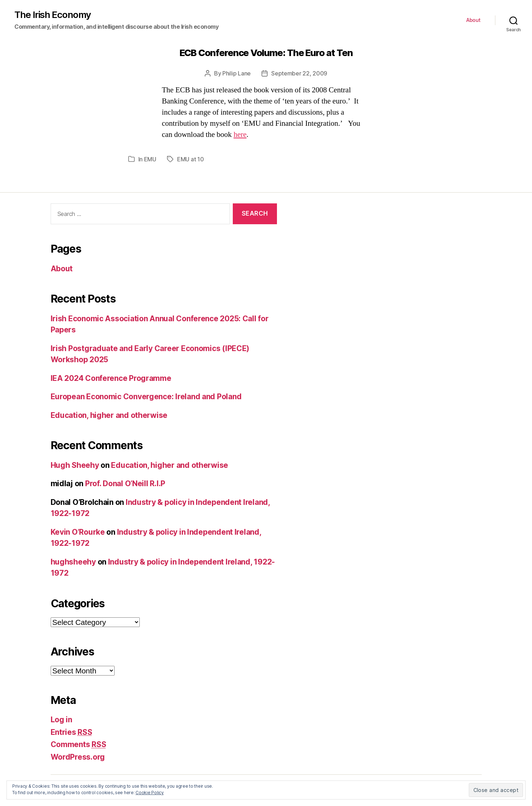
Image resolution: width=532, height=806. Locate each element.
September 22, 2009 (299, 73)
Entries (71, 732)
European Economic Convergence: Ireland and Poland (146, 397)
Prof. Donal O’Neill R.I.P (125, 483)
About (473, 20)
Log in (61, 720)
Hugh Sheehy (75, 465)
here (240, 135)
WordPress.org (78, 757)
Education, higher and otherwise (109, 415)
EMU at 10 (191, 159)
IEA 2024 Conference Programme (111, 378)
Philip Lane (237, 73)
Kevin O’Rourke (78, 532)
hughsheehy (73, 562)
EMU (150, 159)
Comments (78, 744)
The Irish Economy (53, 15)
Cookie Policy (150, 793)
